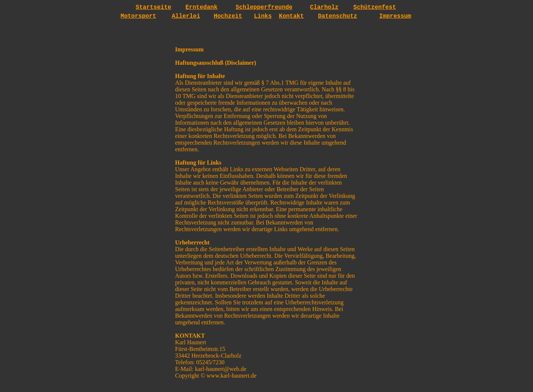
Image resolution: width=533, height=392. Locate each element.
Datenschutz (338, 16)
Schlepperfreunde (264, 7)
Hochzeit (228, 16)
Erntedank (201, 7)
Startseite (154, 7)
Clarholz (324, 7)
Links (263, 16)
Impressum (395, 16)
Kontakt (291, 16)
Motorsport (138, 16)
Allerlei (186, 16)
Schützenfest (375, 7)
